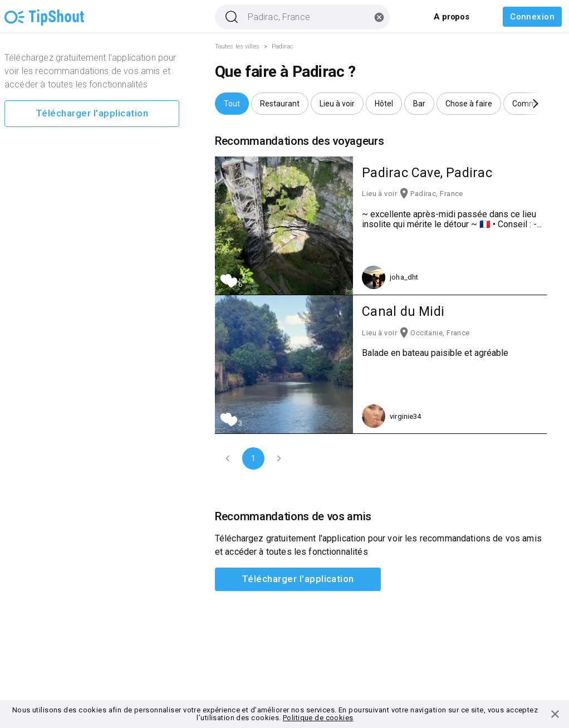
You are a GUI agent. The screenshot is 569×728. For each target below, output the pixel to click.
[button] (232, 104)
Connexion (532, 17)
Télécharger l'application (92, 114)
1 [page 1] (253, 458)
